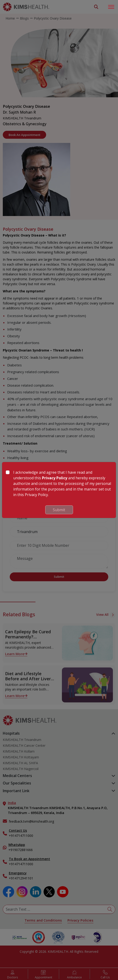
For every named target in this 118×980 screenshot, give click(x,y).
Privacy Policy (55, 478)
